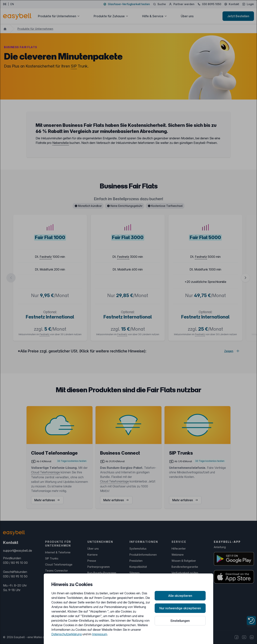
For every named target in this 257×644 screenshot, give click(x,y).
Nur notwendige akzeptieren (180, 608)
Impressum (100, 634)
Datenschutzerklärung (67, 634)
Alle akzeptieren (180, 596)
